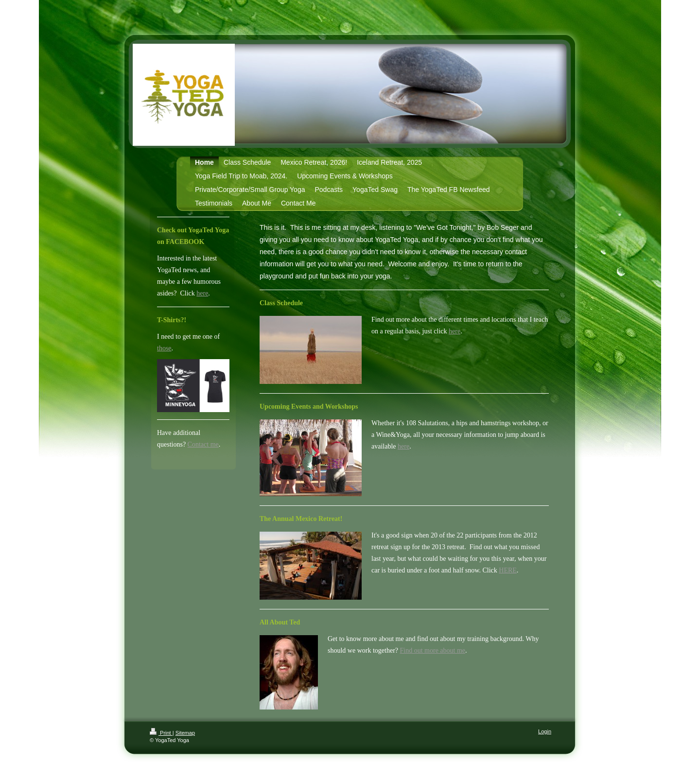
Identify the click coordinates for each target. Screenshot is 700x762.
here (455, 331)
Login (545, 731)
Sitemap (185, 733)
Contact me (203, 444)
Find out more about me (433, 650)
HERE (508, 570)
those (164, 348)
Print (161, 733)
